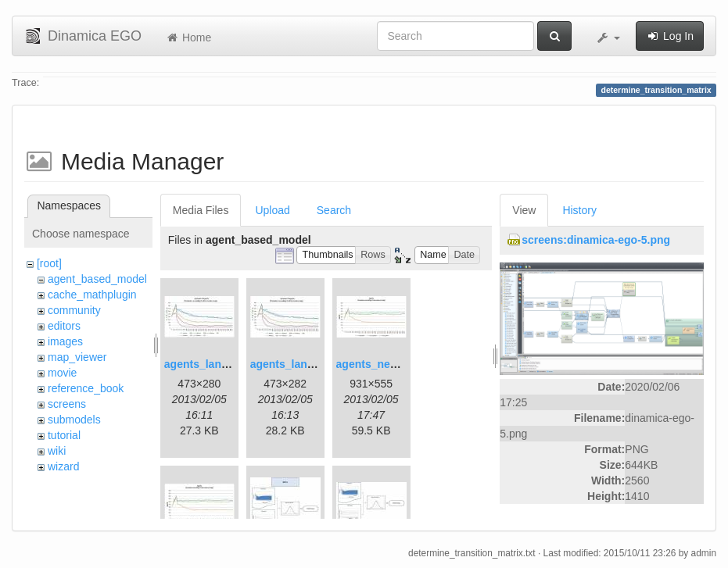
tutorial (64, 435)
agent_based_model (97, 279)
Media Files (201, 210)
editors (64, 326)
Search (334, 210)
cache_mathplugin (92, 295)
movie (62, 373)
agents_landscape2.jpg (310, 364)
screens (67, 404)
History (579, 210)
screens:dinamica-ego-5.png (596, 240)
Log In (670, 36)
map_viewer (77, 357)
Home (188, 38)
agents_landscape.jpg (221, 364)
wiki (57, 451)
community (74, 310)
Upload (272, 210)
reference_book (86, 388)
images (65, 341)
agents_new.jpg (377, 364)
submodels (74, 420)
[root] (49, 263)
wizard (63, 466)
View (524, 210)
